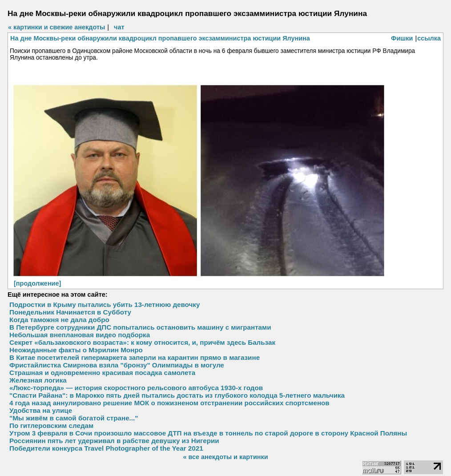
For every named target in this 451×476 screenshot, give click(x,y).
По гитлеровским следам (51, 426)
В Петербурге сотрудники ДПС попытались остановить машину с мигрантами (140, 327)
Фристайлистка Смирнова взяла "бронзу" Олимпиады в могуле (117, 365)
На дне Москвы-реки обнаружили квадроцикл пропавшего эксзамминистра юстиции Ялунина (160, 38)
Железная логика (38, 380)
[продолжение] (37, 283)
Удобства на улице (41, 410)
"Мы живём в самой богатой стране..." (74, 418)
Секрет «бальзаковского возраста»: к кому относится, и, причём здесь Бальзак (142, 342)
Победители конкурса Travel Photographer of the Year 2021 (106, 448)
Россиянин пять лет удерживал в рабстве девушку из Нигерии (114, 441)
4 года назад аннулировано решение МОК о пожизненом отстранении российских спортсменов (169, 403)
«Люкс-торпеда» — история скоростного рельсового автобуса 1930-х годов (136, 388)
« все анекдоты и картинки (225, 457)
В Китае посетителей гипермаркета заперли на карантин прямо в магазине (135, 357)
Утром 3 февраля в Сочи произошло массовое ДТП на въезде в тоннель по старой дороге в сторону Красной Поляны (208, 433)
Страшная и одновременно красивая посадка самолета (102, 373)
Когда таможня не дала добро (59, 320)
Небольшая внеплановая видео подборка (80, 335)
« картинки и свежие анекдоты (56, 27)
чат (119, 27)
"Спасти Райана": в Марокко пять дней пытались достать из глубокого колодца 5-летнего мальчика (177, 395)
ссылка (429, 38)
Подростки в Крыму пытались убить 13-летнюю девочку (105, 305)
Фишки (402, 38)
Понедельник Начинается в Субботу (70, 312)
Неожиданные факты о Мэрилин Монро (76, 350)
